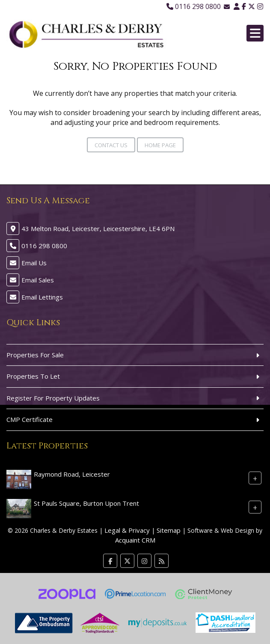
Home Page (160, 145)
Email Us (34, 263)
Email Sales (38, 280)
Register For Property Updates (53, 398)
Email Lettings (42, 297)
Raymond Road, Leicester (72, 474)
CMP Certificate (30, 419)
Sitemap (169, 530)
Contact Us (111, 145)
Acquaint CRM (135, 540)
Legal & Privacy (127, 530)
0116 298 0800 (194, 6)
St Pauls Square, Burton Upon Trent (86, 503)
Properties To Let (33, 376)
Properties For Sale (35, 355)
